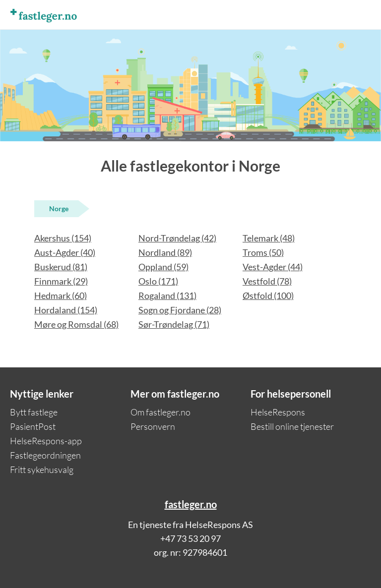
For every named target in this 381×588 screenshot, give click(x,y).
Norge (59, 208)
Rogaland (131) (167, 295)
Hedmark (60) (61, 295)
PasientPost (33, 426)
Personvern (153, 426)
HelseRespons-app (46, 441)
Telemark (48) (269, 238)
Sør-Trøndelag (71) (174, 324)
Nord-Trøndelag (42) (177, 238)
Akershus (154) (63, 238)
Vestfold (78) (267, 281)
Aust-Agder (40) (65, 252)
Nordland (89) (165, 252)
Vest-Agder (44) (273, 267)
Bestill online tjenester (292, 426)
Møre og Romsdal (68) (76, 324)
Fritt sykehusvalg (42, 470)
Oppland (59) (163, 267)
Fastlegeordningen (45, 455)
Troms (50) (263, 252)
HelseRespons (278, 412)
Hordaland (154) (66, 310)
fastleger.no (191, 504)
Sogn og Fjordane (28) (180, 310)
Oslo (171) (158, 281)
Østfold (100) (268, 295)
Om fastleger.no (160, 412)
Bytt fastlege (34, 412)
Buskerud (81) (61, 267)
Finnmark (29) (61, 281)
